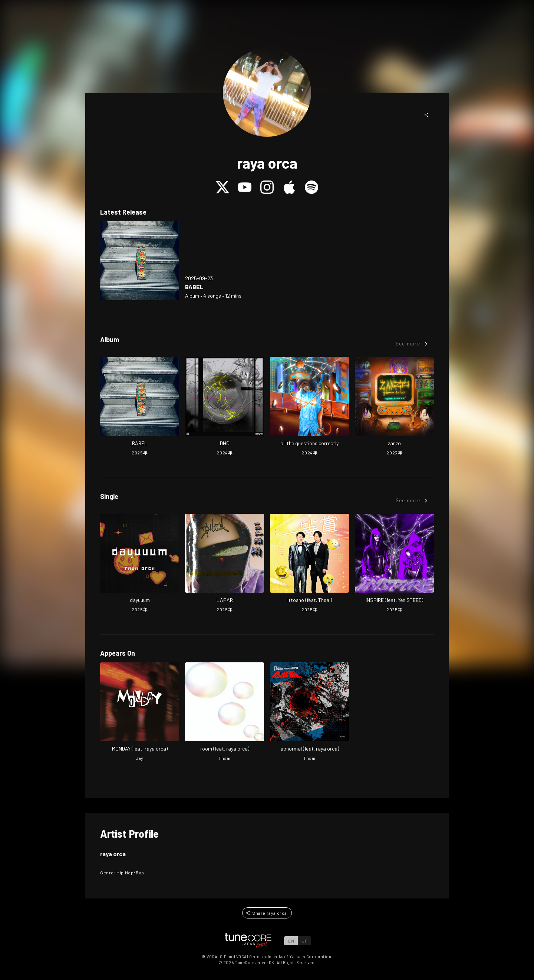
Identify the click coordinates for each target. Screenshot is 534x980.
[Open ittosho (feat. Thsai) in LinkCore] (309, 564)
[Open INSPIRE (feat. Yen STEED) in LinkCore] (394, 564)
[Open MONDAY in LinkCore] (140, 712)
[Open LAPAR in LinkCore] (225, 564)
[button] (426, 115)
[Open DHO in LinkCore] (225, 407)
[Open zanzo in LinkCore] (394, 407)
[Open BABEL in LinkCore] (140, 261)
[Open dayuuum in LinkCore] (140, 564)
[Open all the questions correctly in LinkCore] (309, 407)
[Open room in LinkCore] (225, 712)
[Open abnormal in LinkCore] (309, 712)
